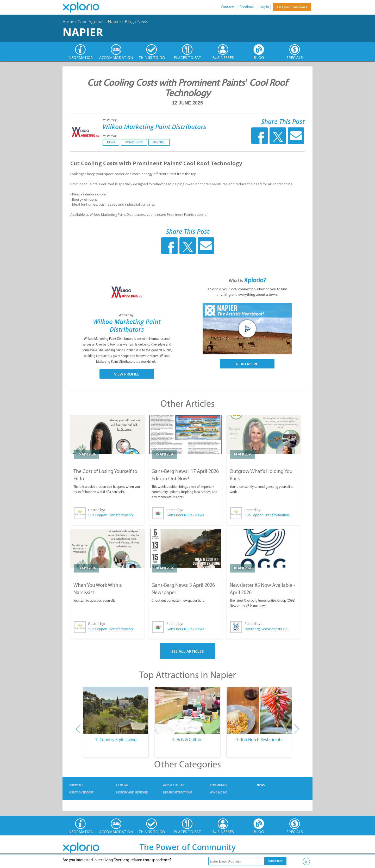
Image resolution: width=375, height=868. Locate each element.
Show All (76, 785)
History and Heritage (132, 792)
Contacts (228, 7)
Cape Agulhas (91, 22)
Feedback (247, 7)
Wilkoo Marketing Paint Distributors (154, 127)
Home (68, 22)
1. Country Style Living (116, 740)
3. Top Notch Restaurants (259, 740)
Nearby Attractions (178, 792)
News (143, 22)
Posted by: (110, 120)
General (159, 142)
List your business (292, 7)
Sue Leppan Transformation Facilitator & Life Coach (112, 515)
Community (134, 142)
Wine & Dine (218, 792)
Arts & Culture (174, 785)
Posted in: (110, 136)
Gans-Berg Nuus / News (185, 515)
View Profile (127, 374)
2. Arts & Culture (187, 740)
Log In (264, 7)
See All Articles (187, 651)
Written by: (127, 315)
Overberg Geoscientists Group (268, 629)
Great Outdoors (81, 792)
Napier (115, 22)
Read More (247, 364)
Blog (129, 22)
